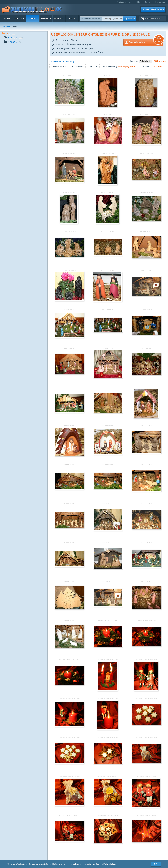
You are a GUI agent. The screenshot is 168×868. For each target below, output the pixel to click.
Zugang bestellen (146, 42)
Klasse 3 (12, 42)
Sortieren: (134, 61)
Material (59, 19)
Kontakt (148, 2)
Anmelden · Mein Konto (153, 9)
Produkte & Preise (124, 2)
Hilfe (138, 2)
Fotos (72, 19)
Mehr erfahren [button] (110, 864)
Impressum (160, 2)
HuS (33, 19)
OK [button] (156, 864)
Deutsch (20, 19)
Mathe (7, 19)
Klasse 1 (13, 38)
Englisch (46, 19)
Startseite (6, 26)
